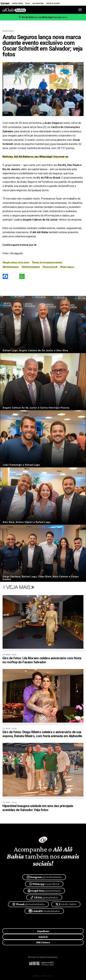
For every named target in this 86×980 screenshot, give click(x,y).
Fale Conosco (43, 942)
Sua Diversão (38, 3)
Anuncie (43, 937)
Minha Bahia (17, 3)
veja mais (20, 587)
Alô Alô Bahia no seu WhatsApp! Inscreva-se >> (43, 17)
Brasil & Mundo (53, 3)
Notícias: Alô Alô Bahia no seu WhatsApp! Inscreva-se (35, 157)
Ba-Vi (28, 3)
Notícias (37, 976)
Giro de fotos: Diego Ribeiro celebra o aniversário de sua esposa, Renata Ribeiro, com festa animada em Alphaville (42, 734)
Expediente (43, 931)
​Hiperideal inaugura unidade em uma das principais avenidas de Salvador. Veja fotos (38, 808)
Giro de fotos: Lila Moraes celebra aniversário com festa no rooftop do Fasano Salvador (42, 660)
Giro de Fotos (47, 976)
